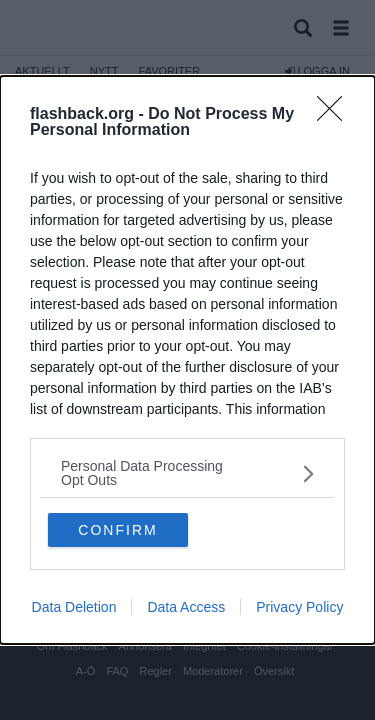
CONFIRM (117, 530)
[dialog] (187, 360)
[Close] (336, 115)
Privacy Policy (299, 607)
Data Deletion (74, 607)
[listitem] (187, 473)
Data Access (186, 607)
